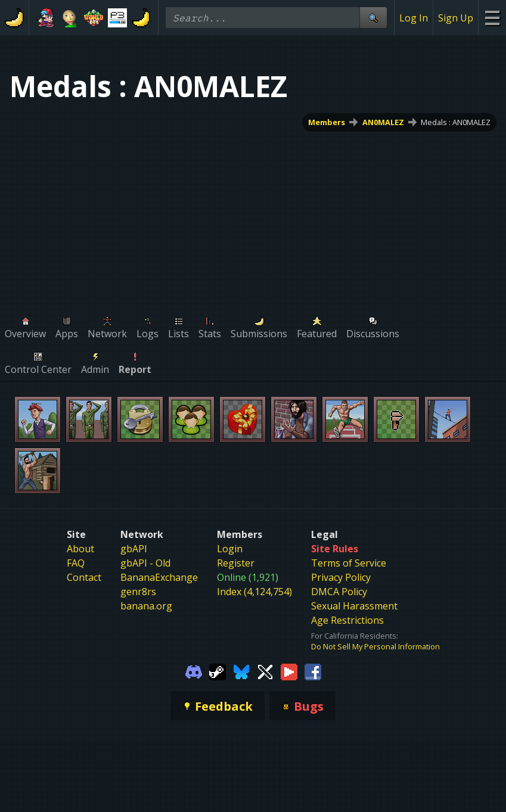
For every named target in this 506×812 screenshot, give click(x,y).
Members (327, 122)
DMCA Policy (339, 592)
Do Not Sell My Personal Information (375, 646)
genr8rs (138, 592)
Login (230, 549)
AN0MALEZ (383, 122)
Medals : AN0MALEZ (456, 122)
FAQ (76, 563)
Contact (84, 577)
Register (236, 563)
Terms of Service (349, 563)
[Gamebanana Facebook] (313, 671)
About (80, 549)
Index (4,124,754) (254, 592)
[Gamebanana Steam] (218, 671)
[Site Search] (373, 18)
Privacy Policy (341, 577)
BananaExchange (159, 577)
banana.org (146, 606)
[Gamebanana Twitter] (265, 671)
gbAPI (134, 549)
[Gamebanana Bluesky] (241, 671)
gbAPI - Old (145, 563)
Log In (414, 18)
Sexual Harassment (354, 606)
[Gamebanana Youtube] (289, 671)
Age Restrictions (347, 620)
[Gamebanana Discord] (194, 671)
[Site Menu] (492, 18)
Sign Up (456, 18)
